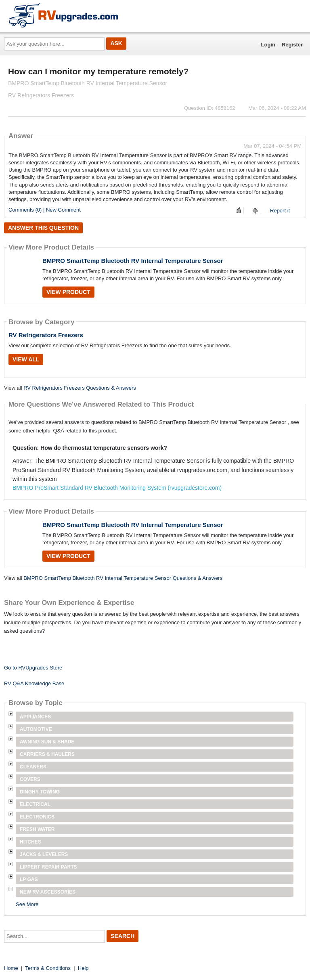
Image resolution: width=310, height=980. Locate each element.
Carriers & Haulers (47, 754)
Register (292, 45)
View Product (68, 292)
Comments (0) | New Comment (45, 210)
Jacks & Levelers (44, 854)
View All (26, 359)
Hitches (30, 842)
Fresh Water (37, 829)
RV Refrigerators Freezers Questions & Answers (80, 388)
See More (27, 904)
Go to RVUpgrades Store (33, 668)
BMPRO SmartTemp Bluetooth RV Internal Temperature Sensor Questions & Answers (123, 578)
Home (11, 968)
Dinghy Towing (40, 792)
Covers (30, 779)
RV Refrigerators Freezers (46, 335)
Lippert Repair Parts (48, 867)
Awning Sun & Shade (47, 742)
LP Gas (29, 879)
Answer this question (43, 228)
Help (83, 968)
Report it (280, 211)
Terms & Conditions (48, 968)
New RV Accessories (48, 892)
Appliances (35, 717)
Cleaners (33, 767)
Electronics (37, 817)
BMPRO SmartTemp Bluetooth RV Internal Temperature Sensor (133, 261)
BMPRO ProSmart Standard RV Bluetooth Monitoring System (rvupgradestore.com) (117, 488)
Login (268, 45)
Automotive (36, 729)
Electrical (35, 804)
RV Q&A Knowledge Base (34, 683)
